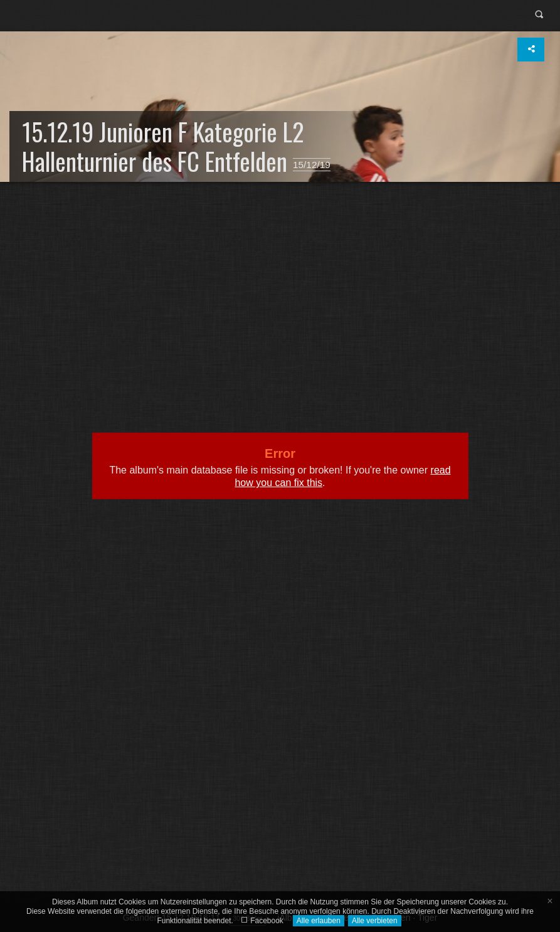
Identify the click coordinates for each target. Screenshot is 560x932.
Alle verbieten (375, 921)
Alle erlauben (319, 921)
